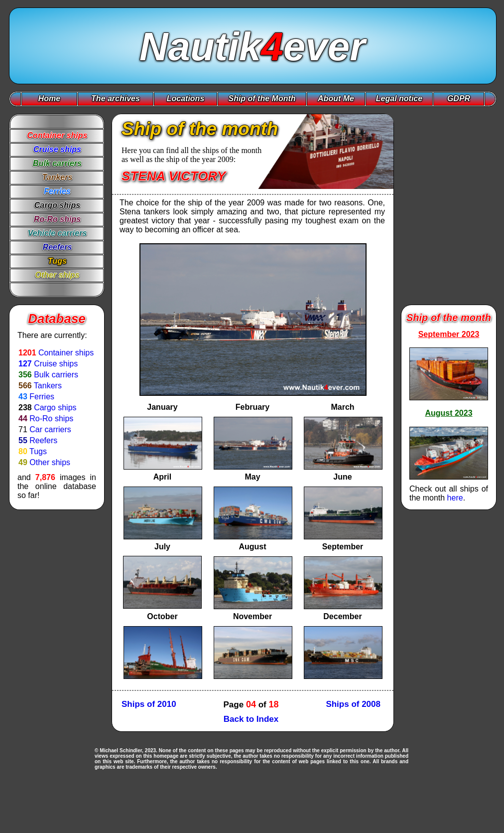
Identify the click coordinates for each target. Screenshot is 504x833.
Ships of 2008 (353, 704)
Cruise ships (56, 364)
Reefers (43, 440)
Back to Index (251, 719)
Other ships (50, 462)
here (455, 498)
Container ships (66, 353)
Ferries (42, 397)
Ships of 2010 (149, 704)
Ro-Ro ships (51, 418)
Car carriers (50, 429)
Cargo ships (55, 408)
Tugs (38, 451)
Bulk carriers (56, 375)
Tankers (48, 386)
